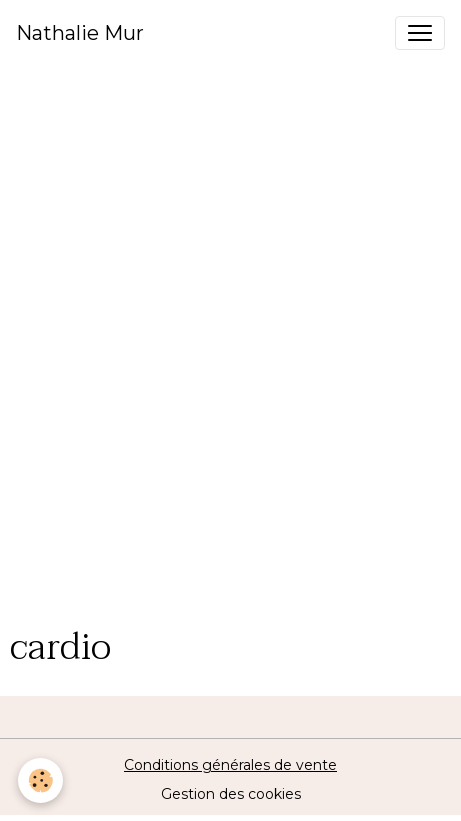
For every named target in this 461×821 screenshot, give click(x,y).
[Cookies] (40, 780)
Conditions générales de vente (230, 765)
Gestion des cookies (231, 794)
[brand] (80, 33)
